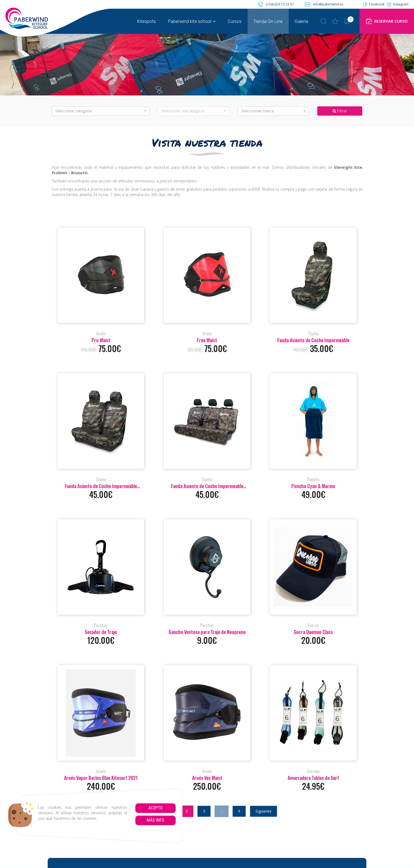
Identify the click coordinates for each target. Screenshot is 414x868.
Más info (155, 820)
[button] (101, 111)
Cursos (235, 21)
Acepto (155, 808)
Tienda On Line (268, 21)
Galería (301, 21)
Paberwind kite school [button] (192, 21)
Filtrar (340, 111)
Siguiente (264, 811)
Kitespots (146, 21)
